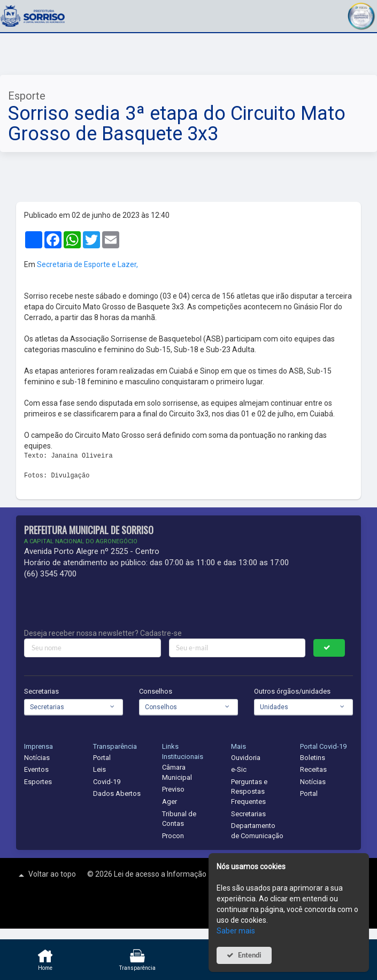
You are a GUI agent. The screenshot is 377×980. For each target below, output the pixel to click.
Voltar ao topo (46, 875)
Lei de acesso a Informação (161, 874)
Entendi (250, 955)
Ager (170, 802)
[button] (361, 15)
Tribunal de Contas (179, 819)
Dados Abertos (117, 793)
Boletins (313, 758)
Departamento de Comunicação (257, 831)
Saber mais (236, 931)
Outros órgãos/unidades (292, 691)
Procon (173, 836)
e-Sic (239, 769)
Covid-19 (107, 782)
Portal (102, 758)
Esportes (38, 782)
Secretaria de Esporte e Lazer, (87, 264)
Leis (99, 769)
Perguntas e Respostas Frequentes (249, 792)
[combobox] (74, 707)
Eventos (36, 769)
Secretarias (41, 691)
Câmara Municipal (177, 772)
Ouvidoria (246, 758)
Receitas (313, 769)
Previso (173, 789)
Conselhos (156, 691)
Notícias (37, 758)
